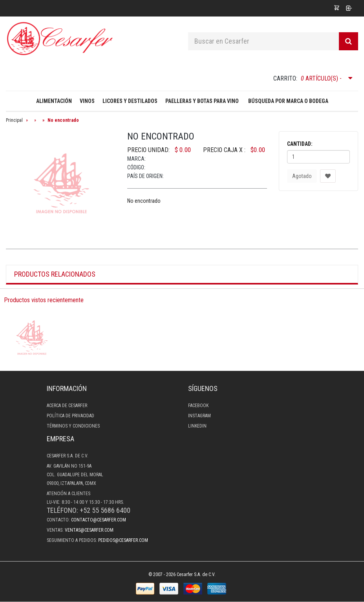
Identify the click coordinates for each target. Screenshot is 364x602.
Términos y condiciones (73, 426)
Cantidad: (300, 144)
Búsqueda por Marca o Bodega (288, 101)
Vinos (87, 101)
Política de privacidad (70, 416)
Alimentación (54, 101)
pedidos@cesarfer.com (123, 540)
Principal (14, 120)
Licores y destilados (130, 101)
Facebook (198, 406)
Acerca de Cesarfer (67, 406)
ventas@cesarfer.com (89, 530)
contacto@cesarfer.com (99, 520)
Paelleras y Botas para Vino (202, 101)
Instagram (199, 416)
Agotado (302, 176)
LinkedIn (197, 426)
